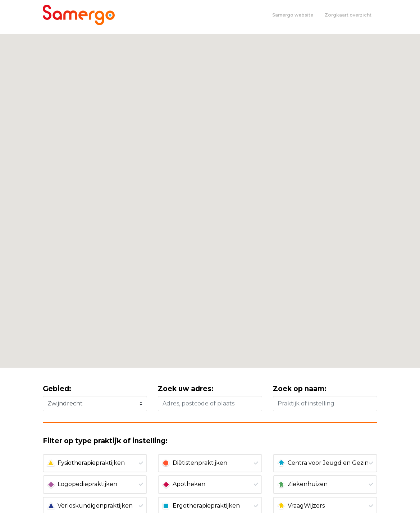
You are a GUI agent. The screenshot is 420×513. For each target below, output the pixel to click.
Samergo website (293, 15)
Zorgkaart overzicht (348, 15)
